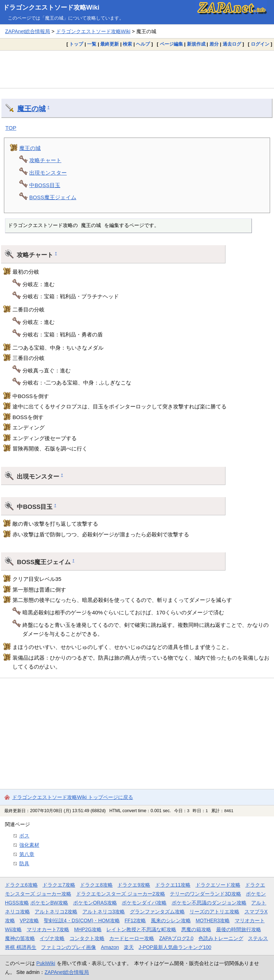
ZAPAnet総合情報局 (27, 31)
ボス (24, 836)
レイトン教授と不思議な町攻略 (141, 929)
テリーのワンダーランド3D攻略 (205, 894)
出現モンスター (48, 173)
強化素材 (29, 845)
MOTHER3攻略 (213, 920)
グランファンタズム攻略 (157, 912)
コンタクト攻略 (87, 938)
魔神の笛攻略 (20, 938)
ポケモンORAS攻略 (95, 903)
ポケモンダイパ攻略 (144, 903)
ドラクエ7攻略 (59, 885)
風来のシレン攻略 (171, 920)
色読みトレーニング (221, 938)
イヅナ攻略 (52, 938)
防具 (24, 863)
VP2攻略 (29, 920)
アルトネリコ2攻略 (56, 912)
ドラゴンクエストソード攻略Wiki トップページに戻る (73, 797)
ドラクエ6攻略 (21, 885)
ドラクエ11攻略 (173, 885)
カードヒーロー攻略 (132, 938)
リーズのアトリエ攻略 (214, 912)
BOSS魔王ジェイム (53, 197)
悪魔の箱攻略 (196, 929)
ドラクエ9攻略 (134, 885)
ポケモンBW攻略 (49, 903)
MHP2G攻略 (88, 929)
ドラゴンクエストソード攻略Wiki (51, 7)
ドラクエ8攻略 (96, 885)
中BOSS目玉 (45, 185)
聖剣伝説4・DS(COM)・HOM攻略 (82, 920)
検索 (127, 44)
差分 (214, 44)
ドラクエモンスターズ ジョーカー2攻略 (121, 894)
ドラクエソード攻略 (218, 885)
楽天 (129, 947)
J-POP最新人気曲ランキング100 (175, 947)
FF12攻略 (135, 920)
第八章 (27, 854)
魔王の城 (31, 109)
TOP (11, 128)
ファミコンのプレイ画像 (68, 947)
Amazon (110, 947)
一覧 (92, 44)
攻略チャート (45, 160)
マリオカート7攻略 (48, 929)
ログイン (260, 44)
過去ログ (232, 44)
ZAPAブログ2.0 (176, 938)
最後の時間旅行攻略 (239, 929)
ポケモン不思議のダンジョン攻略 (209, 903)
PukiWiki (46, 963)
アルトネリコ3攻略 (104, 912)
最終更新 (110, 44)
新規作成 (196, 44)
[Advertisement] (137, 69)
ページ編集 (171, 44)
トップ (76, 44)
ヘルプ (143, 44)
